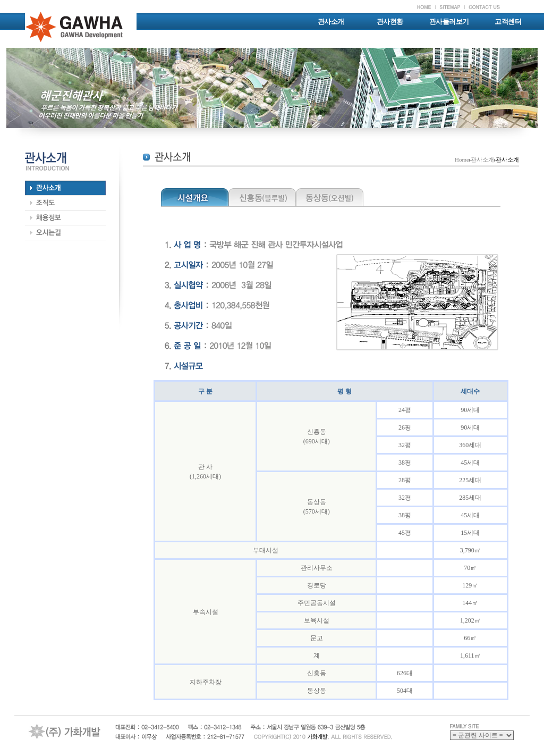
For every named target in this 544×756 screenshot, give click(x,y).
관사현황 (390, 22)
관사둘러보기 (449, 22)
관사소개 (331, 22)
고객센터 (508, 22)
